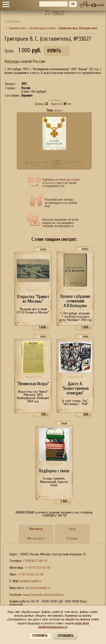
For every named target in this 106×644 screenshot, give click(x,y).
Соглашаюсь (65, 636)
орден (58, 110)
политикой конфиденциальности (64, 625)
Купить (54, 51)
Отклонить (40, 636)
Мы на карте (36, 538)
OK (73, 4)
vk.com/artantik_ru (38, 588)
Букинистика (18, 28)
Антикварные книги (43, 28)
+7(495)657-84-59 (35, 561)
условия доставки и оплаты (61, 181)
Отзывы (72, 538)
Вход (72, 529)
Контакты (36, 529)
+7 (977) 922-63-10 (37, 568)
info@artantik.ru (30, 581)
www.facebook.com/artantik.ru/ (44, 595)
